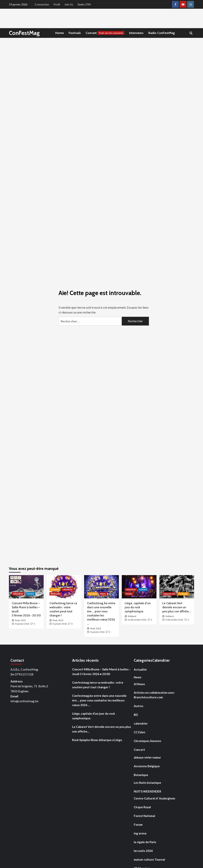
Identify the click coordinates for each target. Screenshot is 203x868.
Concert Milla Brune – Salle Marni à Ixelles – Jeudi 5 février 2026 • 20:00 (101, 672)
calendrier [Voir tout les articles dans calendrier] (18, 594)
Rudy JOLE (20, 620)
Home (60, 33)
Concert (105, 33)
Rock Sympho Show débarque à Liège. (97, 740)
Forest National (144, 816)
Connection (42, 4)
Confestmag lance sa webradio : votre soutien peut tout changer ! (98, 685)
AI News (139, 684)
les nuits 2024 (143, 851)
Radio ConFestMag (162, 33)
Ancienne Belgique (147, 766)
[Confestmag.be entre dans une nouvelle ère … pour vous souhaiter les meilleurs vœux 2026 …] (101, 587)
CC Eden (140, 732)
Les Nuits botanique (147, 783)
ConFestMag (25, 33)
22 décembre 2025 (137, 620)
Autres (139, 706)
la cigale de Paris (145, 842)
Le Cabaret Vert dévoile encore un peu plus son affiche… (177, 607)
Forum (138, 825)
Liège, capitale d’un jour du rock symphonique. (138, 607)
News (138, 677)
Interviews (136, 33)
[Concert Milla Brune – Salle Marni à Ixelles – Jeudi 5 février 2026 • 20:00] (26, 587)
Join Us (69, 4)
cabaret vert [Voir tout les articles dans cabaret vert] (169, 594)
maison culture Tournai (149, 859)
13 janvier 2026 (22, 624)
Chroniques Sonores (147, 741)
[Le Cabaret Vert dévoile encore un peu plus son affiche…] (177, 587)
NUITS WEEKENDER (147, 791)
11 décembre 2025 (174, 620)
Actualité (140, 669)
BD (136, 715)
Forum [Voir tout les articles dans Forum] (129, 594)
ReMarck (132, 616)
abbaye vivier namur (147, 757)
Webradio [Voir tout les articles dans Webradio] (56, 594)
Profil (57, 4)
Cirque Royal (142, 807)
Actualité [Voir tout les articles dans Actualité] (55, 589)
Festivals (75, 33)
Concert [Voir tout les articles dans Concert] (30, 594)
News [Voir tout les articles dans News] (103, 594)
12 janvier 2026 (97, 632)
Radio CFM (84, 4)
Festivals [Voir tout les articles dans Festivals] (183, 594)
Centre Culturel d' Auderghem (154, 798)
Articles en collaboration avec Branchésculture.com (154, 695)
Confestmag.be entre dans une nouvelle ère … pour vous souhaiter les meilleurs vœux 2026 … (99, 700)
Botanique (141, 775)
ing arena (140, 833)
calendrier (141, 723)
